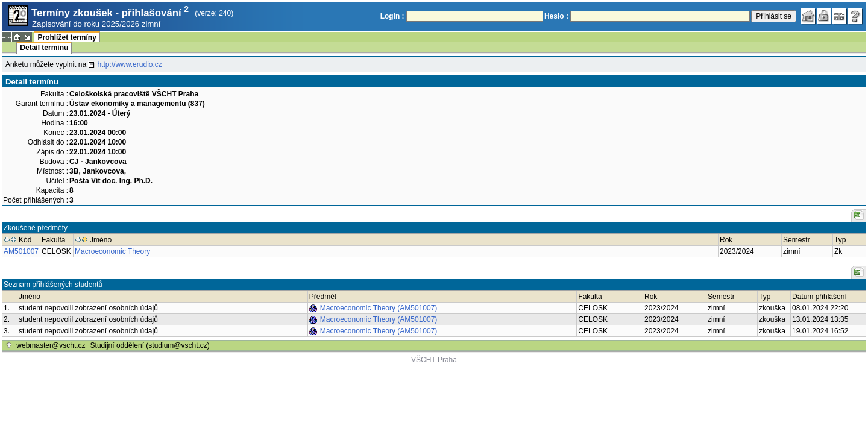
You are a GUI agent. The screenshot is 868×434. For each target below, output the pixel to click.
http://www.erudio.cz (129, 64)
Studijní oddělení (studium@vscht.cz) (150, 345)
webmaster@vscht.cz (51, 345)
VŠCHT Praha (434, 360)
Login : (392, 16)
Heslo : (556, 16)
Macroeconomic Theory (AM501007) (379, 308)
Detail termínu (44, 48)
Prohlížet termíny (67, 37)
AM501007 (21, 251)
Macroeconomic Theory (112, 251)
